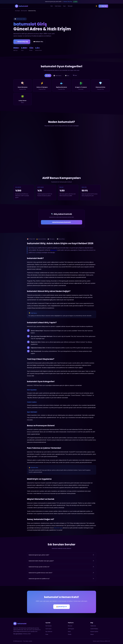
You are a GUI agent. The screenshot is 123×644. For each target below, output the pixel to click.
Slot (52, 6)
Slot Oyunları (24, 11)
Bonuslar (70, 6)
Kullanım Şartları (94, 632)
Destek (70, 634)
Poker (47, 634)
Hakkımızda (93, 626)
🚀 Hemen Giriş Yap (22, 42)
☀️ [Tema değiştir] (96, 6)
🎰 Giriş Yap (103, 6)
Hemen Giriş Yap (68, 2)
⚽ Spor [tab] (67, 76)
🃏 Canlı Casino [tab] (57, 76)
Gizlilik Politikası (94, 629)
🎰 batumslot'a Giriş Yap (94, 37)
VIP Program (71, 629)
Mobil (69, 632)
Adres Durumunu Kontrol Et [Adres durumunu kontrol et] (61, 222)
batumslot (54, 250)
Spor (65, 6)
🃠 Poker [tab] (76, 76)
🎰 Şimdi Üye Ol (61, 607)
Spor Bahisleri (49, 632)
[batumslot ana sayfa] (22, 6)
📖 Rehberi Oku (38, 42)
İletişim (92, 634)
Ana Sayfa (17, 11)
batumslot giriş (58, 528)
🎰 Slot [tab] (47, 76)
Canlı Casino (58, 6)
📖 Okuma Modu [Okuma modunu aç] (61, 239)
